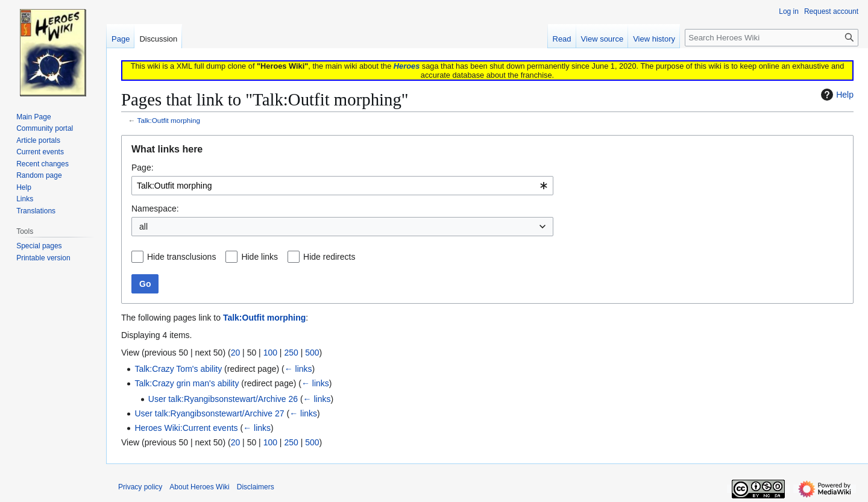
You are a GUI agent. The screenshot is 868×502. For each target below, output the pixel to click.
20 (236, 353)
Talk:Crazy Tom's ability (178, 369)
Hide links (259, 257)
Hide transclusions (181, 257)
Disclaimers (256, 487)
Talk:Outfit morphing (169, 120)
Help (836, 95)
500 (312, 353)
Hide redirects (329, 257)
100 (270, 353)
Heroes (407, 66)
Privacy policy (140, 487)
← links (298, 369)
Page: (143, 168)
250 (291, 353)
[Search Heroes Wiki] (772, 38)
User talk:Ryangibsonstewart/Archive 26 (223, 399)
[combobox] (342, 186)
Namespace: (155, 209)
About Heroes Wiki (199, 487)
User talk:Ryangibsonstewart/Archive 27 (209, 413)
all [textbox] (143, 227)
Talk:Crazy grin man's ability (187, 383)
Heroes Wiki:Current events (186, 428)
